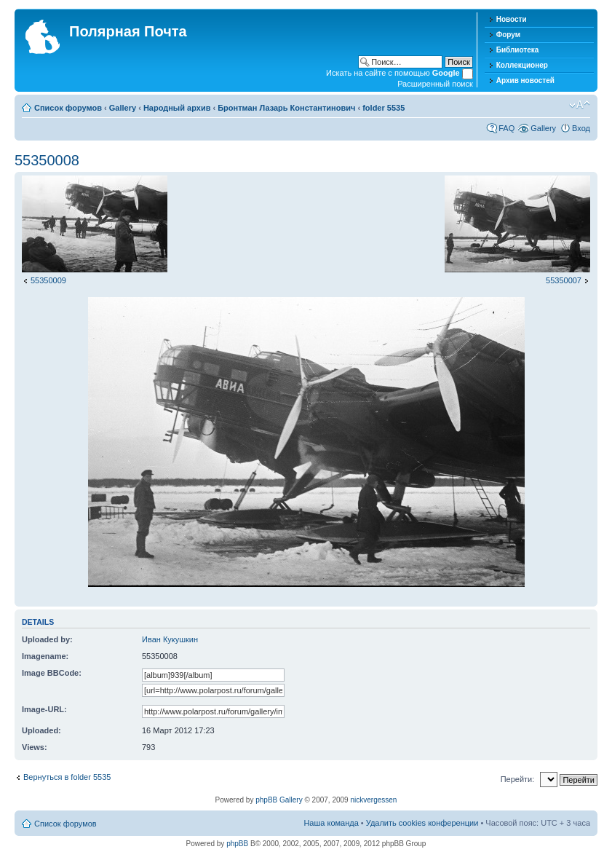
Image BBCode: (52, 673)
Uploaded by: (47, 639)
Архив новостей (525, 80)
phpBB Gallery (279, 800)
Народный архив (177, 108)
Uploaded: (41, 730)
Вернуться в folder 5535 (67, 777)
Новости (512, 19)
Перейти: (518, 779)
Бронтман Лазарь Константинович (286, 108)
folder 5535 (384, 108)
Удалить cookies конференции (422, 823)
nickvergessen (373, 800)
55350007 (564, 280)
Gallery (123, 108)
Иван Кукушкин (170, 639)
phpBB (237, 844)
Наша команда (331, 823)
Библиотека (518, 50)
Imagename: (45, 656)
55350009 (48, 280)
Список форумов (68, 108)
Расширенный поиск (435, 84)
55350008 (47, 160)
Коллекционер (522, 65)
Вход (581, 128)
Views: (35, 747)
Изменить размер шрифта (580, 105)
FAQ (506, 128)
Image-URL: (44, 709)
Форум (508, 35)
